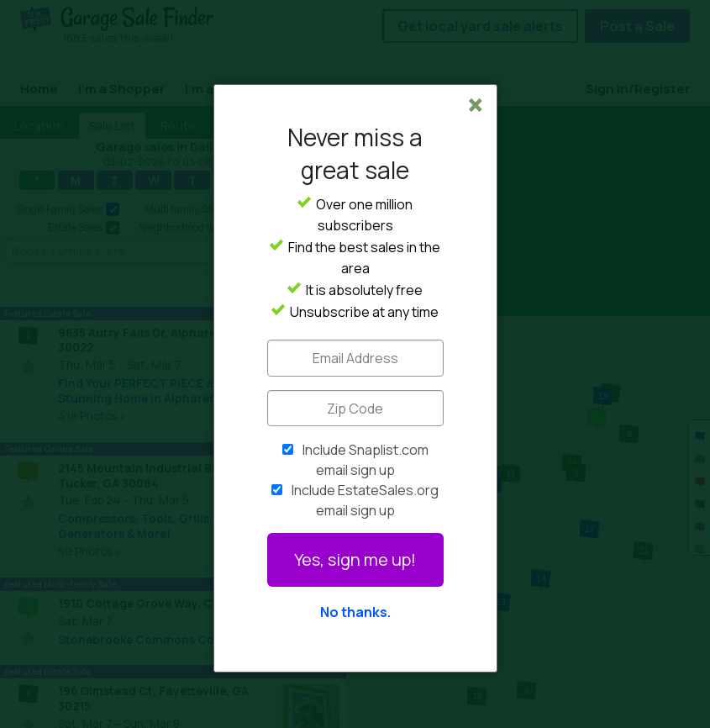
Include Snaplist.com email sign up (366, 460)
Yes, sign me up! (355, 559)
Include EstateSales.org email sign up (365, 500)
